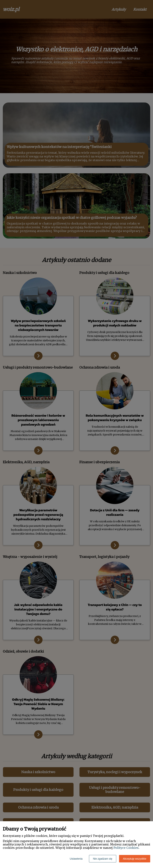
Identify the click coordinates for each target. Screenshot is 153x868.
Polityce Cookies (126, 848)
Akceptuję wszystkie (135, 859)
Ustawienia (76, 859)
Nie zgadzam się (103, 859)
